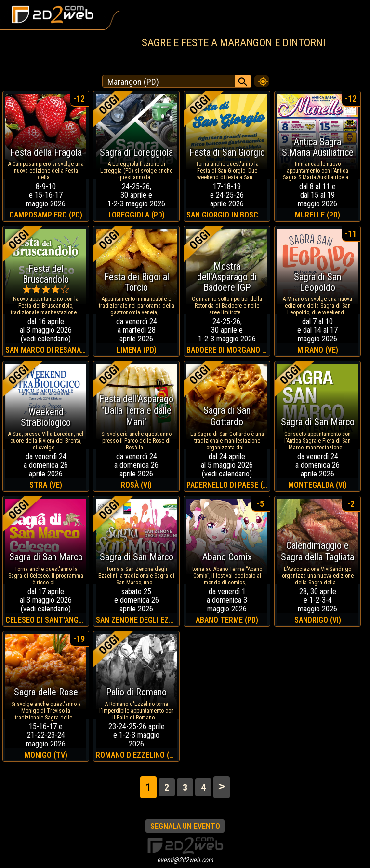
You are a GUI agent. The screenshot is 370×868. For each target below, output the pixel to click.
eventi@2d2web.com (185, 860)
